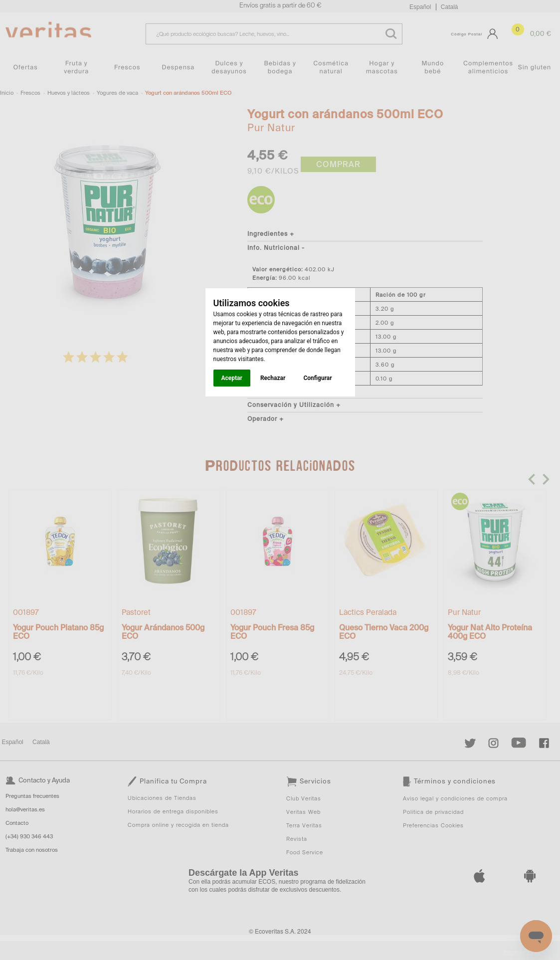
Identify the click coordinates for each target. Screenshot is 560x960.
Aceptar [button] (232, 378)
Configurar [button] (317, 378)
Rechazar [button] (273, 378)
